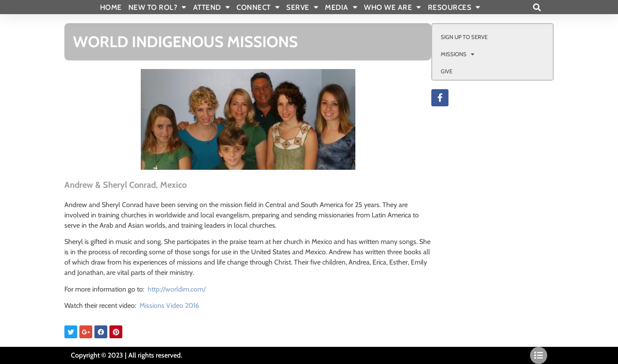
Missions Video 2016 (169, 305)
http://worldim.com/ (177, 289)
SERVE (302, 7)
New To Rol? (158, 7)
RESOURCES (454, 7)
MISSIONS (457, 54)
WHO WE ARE (393, 7)
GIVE (447, 71)
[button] (537, 7)
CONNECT (258, 7)
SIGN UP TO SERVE (464, 37)
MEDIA (341, 7)
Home (111, 7)
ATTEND (212, 7)
